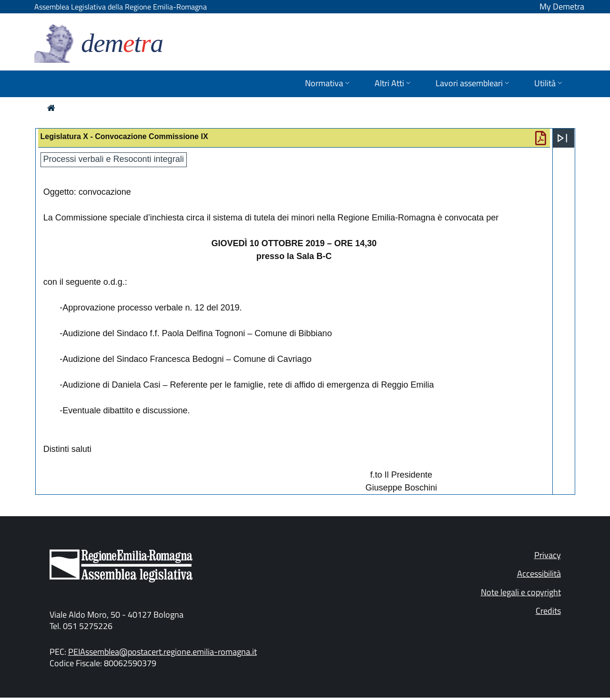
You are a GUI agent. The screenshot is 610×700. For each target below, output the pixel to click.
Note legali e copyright (521, 592)
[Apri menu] (562, 138)
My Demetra (562, 6)
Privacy (548, 555)
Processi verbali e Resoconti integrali (114, 159)
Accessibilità (539, 574)
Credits (548, 611)
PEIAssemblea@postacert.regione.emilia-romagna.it (163, 652)
